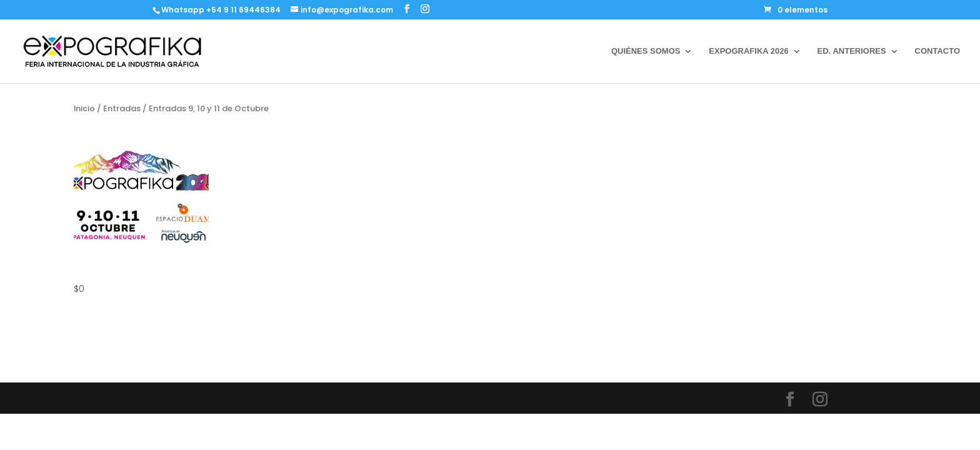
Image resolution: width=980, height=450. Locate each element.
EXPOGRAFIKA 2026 (748, 51)
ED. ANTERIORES (852, 51)
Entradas (122, 108)
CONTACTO (937, 51)
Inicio (84, 108)
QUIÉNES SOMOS (646, 51)
